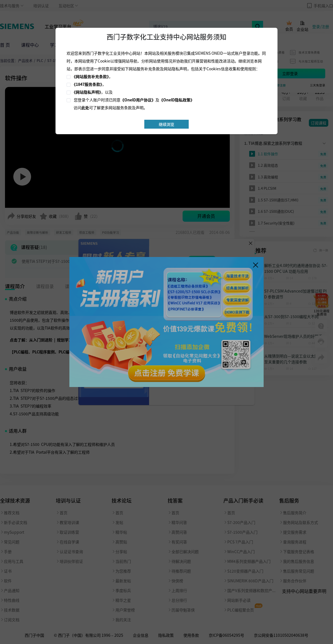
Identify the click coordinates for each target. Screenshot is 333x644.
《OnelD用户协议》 (138, 100)
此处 (85, 108)
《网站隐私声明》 (86, 92)
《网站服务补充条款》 (90, 76)
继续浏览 (167, 124)
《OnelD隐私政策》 (177, 100)
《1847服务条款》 (87, 84)
